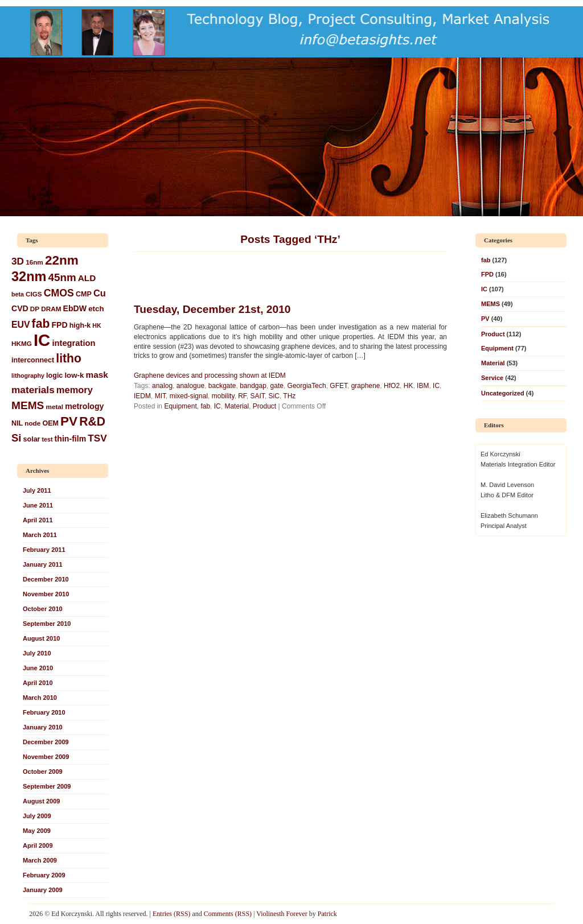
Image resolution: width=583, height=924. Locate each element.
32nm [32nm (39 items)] (29, 277)
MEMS (490, 304)
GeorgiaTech (307, 386)
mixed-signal (189, 396)
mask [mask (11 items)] (97, 375)
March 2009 (40, 860)
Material (237, 406)
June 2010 (38, 668)
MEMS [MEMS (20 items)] (28, 405)
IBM (423, 386)
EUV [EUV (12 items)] (21, 325)
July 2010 (37, 653)
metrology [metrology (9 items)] (84, 406)
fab (205, 406)
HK (408, 386)
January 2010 (43, 727)
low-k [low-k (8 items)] (74, 375)
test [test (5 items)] (48, 439)
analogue (190, 386)
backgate (222, 386)
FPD (487, 274)
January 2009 (43, 890)
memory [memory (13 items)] (75, 390)
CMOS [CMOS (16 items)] (59, 293)
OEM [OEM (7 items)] (50, 423)
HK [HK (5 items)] (97, 325)
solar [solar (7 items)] (32, 439)
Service (492, 378)
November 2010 (46, 594)
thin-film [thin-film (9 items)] (71, 439)
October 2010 (43, 609)
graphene (366, 386)
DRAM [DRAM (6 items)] (51, 309)
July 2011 (37, 490)
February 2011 (44, 550)
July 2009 (37, 816)
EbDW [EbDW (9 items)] (75, 308)
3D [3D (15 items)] (18, 261)
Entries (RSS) (171, 914)
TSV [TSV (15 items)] (97, 438)
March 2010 (40, 698)
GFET (338, 386)
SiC (274, 396)
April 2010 (38, 683)
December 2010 (46, 579)
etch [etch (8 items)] (96, 309)
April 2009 (38, 845)
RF (242, 396)
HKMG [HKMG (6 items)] (22, 343)
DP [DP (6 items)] (35, 309)
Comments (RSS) (228, 914)
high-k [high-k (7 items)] (80, 325)
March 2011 (40, 535)
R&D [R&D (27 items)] (92, 421)
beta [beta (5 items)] (18, 294)
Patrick (327, 914)
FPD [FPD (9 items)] (59, 325)
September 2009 (47, 786)
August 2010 (41, 638)
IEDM (142, 396)
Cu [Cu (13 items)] (100, 293)
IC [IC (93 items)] (42, 340)
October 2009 (43, 772)
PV (485, 319)
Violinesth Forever (282, 914)
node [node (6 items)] (32, 423)
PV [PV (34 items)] (69, 421)
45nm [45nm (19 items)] (62, 277)
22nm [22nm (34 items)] (62, 260)
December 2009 (46, 742)
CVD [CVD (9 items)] (20, 308)
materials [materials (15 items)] (33, 390)
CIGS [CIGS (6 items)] (34, 294)
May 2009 (37, 831)
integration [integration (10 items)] (73, 343)
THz (289, 396)
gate (277, 386)
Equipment (180, 406)
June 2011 (38, 505)
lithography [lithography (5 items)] (28, 376)
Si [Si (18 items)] (16, 438)
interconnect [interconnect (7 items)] (33, 360)
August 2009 (41, 801)
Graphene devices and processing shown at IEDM (210, 376)
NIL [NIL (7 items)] (17, 423)
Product (264, 406)
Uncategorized (503, 393)
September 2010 (47, 624)
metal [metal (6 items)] (54, 407)
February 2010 (44, 712)
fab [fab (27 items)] (41, 323)
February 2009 (44, 875)
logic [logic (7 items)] (54, 376)
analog (162, 386)
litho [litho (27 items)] (69, 358)
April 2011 (38, 520)
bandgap (253, 386)
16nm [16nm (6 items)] (34, 262)
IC (217, 406)
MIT (160, 396)
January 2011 (43, 564)
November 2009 (46, 757)
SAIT (258, 396)
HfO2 (392, 386)
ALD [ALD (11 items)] (87, 278)
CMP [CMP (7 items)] (84, 294)
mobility (223, 396)
